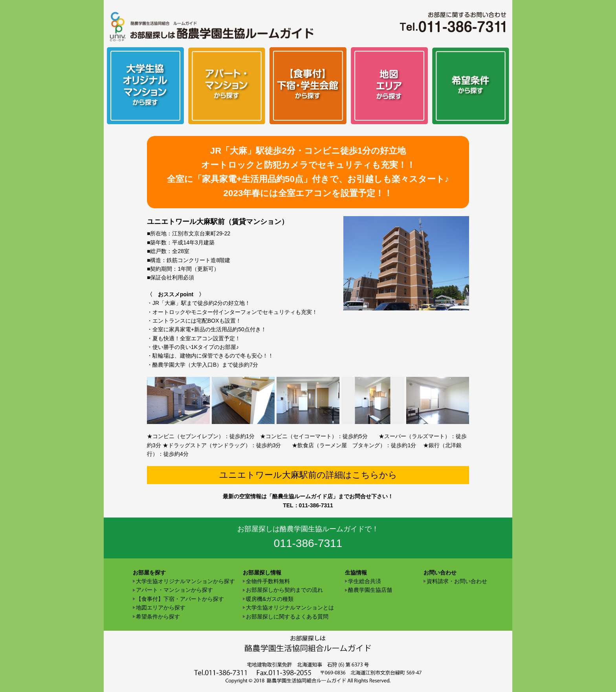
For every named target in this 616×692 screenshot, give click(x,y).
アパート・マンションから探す (174, 590)
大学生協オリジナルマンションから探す (185, 581)
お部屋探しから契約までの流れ (284, 590)
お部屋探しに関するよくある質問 (287, 617)
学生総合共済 (365, 581)
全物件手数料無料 (268, 581)
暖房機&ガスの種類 (270, 599)
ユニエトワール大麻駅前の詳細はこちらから (308, 475)
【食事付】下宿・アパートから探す (180, 599)
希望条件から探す (158, 617)
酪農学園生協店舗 (370, 590)
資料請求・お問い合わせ (457, 581)
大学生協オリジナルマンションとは (290, 608)
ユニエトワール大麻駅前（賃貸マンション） (218, 222)
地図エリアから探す (161, 608)
